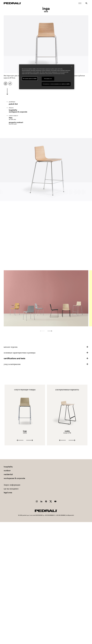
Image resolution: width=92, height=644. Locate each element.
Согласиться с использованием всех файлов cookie (56, 84)
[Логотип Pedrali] (12, 3)
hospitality (13, 110)
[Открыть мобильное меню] (80, 3)
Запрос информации (12, 485)
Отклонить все (48, 79)
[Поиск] (86, 3)
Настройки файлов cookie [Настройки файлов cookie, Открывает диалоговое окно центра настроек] (30, 79)
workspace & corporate (18, 112)
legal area (8, 492)
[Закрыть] (72, 67)
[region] (47, 77)
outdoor (7, 470)
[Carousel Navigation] (46, 331)
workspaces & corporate (14, 478)
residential (8, 474)
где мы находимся (11, 489)
